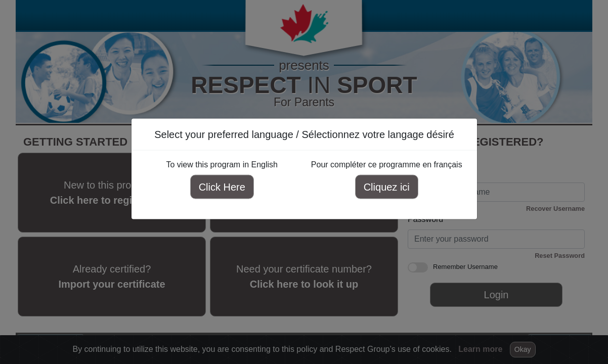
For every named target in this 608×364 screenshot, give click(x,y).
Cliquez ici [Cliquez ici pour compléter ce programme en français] (386, 187)
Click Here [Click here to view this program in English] (222, 187)
